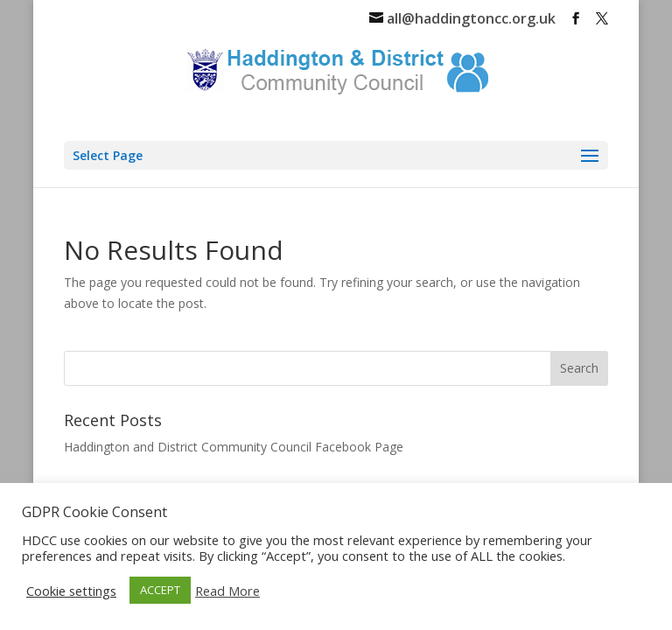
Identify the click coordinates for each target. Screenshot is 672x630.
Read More (227, 591)
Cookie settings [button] (71, 591)
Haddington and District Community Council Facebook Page (234, 447)
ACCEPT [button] (160, 590)
